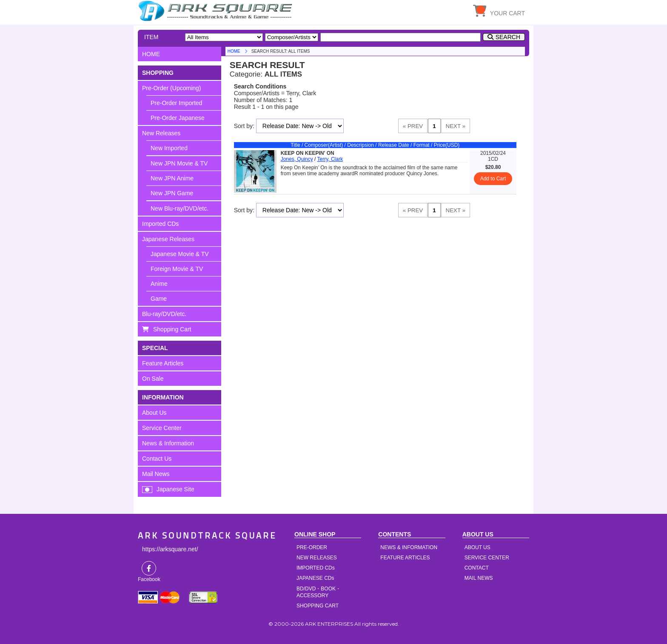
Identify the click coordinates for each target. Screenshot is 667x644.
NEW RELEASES (317, 558)
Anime (159, 284)
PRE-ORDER (312, 547)
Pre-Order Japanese (178, 118)
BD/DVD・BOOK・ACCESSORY (319, 592)
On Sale (153, 379)
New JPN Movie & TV (179, 163)
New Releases (161, 133)
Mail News (156, 474)
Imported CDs (160, 224)
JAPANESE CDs (315, 578)
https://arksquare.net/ (170, 549)
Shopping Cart (172, 329)
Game (159, 299)
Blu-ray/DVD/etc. (164, 314)
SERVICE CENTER (487, 558)
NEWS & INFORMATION (409, 547)
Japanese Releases (168, 239)
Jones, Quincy (297, 159)
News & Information (168, 443)
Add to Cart (493, 179)
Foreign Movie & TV (177, 269)
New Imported (169, 148)
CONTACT (477, 568)
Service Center (162, 428)
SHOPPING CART (318, 606)
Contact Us (157, 459)
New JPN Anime (172, 178)
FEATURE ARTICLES (405, 558)
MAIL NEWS (479, 578)
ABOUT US (477, 547)
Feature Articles (163, 363)
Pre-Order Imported (176, 103)
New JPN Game (172, 193)
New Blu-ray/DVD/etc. (180, 208)
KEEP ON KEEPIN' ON (308, 153)
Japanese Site (175, 489)
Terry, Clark (330, 159)
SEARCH (508, 37)
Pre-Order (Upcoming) (171, 88)
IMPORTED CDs (316, 568)
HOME (217, 11)
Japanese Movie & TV (180, 254)
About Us (154, 413)
